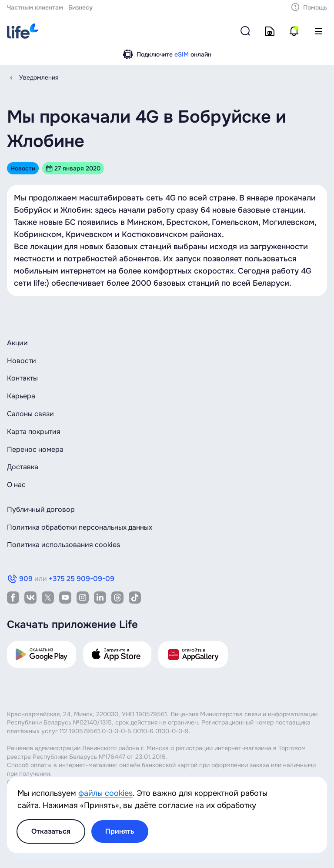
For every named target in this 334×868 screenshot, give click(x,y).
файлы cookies (105, 793)
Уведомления (39, 77)
